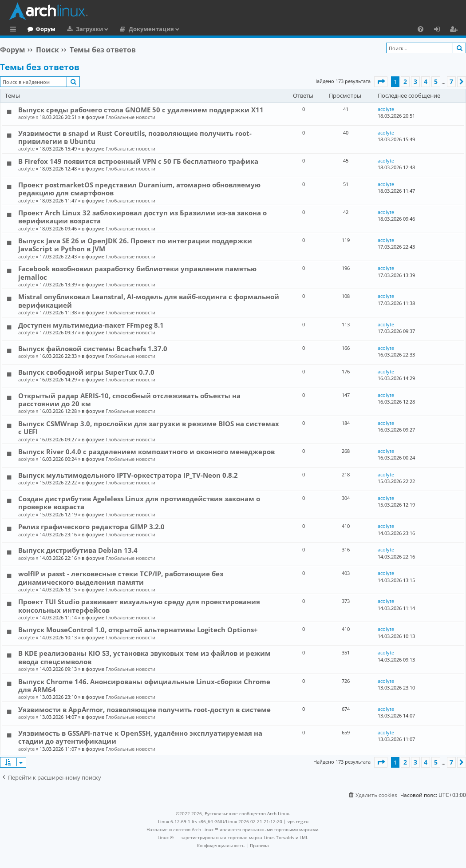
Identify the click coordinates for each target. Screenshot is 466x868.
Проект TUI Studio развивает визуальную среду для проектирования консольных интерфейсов (139, 606)
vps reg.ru (298, 821)
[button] (381, 82)
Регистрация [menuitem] (455, 30)
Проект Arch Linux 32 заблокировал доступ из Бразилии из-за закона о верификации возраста (142, 217)
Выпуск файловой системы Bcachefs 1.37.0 (93, 349)
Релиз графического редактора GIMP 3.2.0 (91, 527)
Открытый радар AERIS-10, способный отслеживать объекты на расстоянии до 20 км (129, 400)
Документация (188, 29)
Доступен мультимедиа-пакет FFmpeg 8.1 (91, 325)
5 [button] (436, 81)
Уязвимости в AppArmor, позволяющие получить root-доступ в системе (144, 709)
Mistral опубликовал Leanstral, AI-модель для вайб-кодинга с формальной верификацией (149, 301)
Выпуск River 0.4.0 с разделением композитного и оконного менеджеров (146, 452)
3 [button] (415, 81)
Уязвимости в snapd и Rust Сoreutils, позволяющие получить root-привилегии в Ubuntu (135, 137)
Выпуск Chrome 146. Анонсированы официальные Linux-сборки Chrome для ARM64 (144, 686)
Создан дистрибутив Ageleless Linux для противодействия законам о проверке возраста (139, 503)
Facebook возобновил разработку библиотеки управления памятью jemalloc (137, 273)
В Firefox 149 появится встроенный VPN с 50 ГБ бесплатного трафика (138, 161)
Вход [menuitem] (440, 30)
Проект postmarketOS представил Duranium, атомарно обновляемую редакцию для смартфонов (139, 189)
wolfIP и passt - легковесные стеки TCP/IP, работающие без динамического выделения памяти (121, 578)
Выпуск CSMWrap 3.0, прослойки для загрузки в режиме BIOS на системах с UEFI (149, 428)
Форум (82, 29)
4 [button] (426, 81)
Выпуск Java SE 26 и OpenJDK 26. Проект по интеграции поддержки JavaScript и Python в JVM (135, 245)
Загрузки (126, 29)
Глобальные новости (130, 117)
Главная (40, 29)
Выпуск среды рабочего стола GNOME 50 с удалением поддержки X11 (141, 110)
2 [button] (405, 81)
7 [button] (451, 81)
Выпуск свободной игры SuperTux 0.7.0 (86, 372)
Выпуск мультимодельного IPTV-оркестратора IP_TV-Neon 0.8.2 (128, 475)
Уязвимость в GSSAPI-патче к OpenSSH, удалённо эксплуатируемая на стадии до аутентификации (140, 737)
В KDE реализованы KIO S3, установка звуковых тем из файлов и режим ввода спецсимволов (144, 657)
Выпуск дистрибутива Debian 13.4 (78, 550)
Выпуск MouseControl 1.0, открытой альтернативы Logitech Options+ (138, 630)
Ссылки (15, 30)
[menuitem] (421, 29)
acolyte (26, 117)
